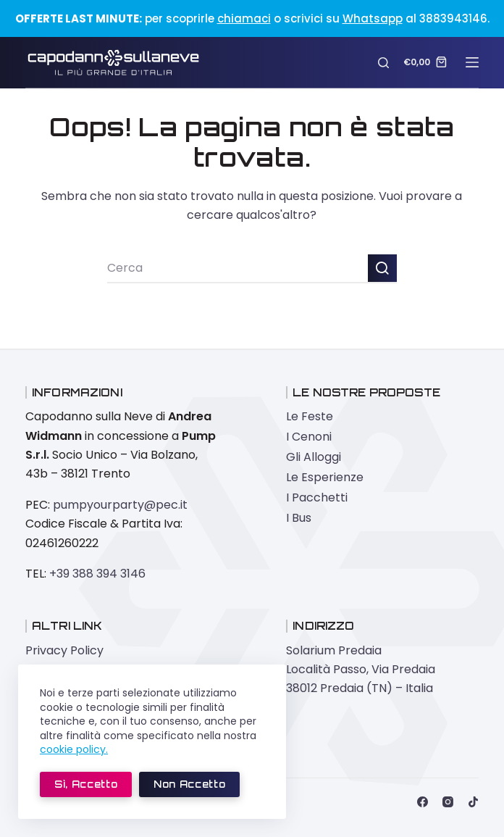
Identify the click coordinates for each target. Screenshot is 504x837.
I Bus (299, 518)
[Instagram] (448, 802)
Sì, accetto (86, 784)
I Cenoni (309, 437)
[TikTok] (473, 802)
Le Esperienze (325, 477)
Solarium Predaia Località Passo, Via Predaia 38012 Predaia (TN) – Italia (361, 670)
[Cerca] (383, 63)
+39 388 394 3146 (97, 574)
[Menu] (472, 62)
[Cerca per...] (238, 269)
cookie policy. (74, 749)
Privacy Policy (64, 650)
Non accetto (189, 784)
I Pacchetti (317, 497)
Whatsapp (373, 18)
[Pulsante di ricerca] (382, 269)
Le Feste (310, 416)
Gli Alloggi (314, 457)
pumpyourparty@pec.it (120, 505)
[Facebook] (423, 802)
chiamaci (244, 18)
